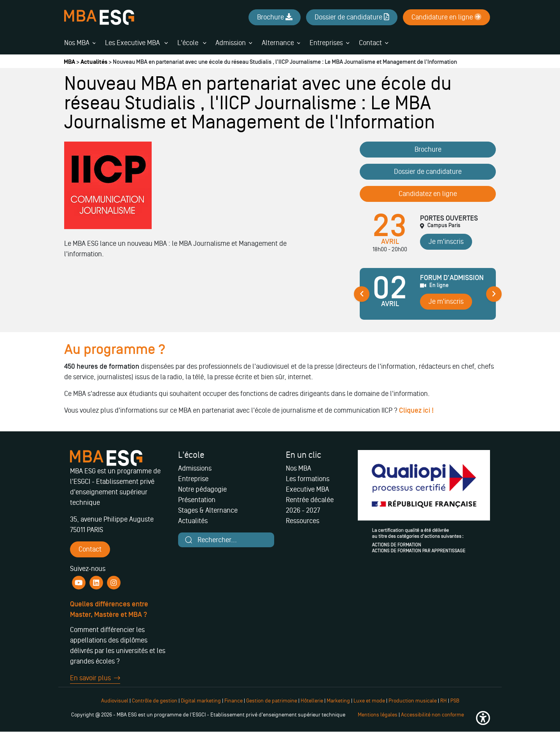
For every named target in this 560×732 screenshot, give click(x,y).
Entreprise (193, 479)
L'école (192, 43)
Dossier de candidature (428, 172)
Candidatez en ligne (428, 194)
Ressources (303, 521)
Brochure (428, 149)
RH (444, 701)
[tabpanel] (428, 297)
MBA (69, 62)
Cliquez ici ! (417, 411)
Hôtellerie (312, 701)
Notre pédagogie (202, 489)
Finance (234, 701)
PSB (455, 701)
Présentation (197, 500)
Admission (231, 43)
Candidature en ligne (446, 17)
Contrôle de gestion (155, 701)
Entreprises (326, 43)
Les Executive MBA (136, 43)
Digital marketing (201, 701)
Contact (370, 43)
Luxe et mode (369, 701)
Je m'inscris (446, 242)
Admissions (195, 468)
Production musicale (413, 701)
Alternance (278, 43)
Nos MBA (77, 43)
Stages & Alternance (208, 510)
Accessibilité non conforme (432, 715)
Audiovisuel (115, 701)
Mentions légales (378, 715)
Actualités (94, 62)
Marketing (338, 701)
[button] (483, 718)
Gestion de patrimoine (271, 701)
